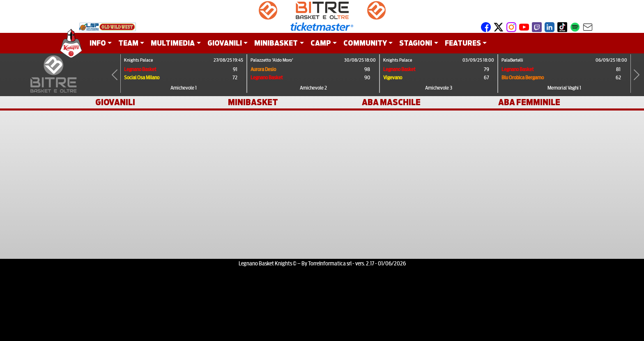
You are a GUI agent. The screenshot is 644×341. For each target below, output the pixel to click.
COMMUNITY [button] (365, 43)
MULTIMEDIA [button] (173, 43)
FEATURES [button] (463, 43)
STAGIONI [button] (416, 43)
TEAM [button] (128, 43)
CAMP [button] (321, 43)
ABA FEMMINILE (529, 102)
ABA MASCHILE (391, 102)
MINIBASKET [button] (276, 43)
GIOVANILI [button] (225, 43)
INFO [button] (98, 43)
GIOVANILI (115, 102)
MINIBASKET (253, 102)
